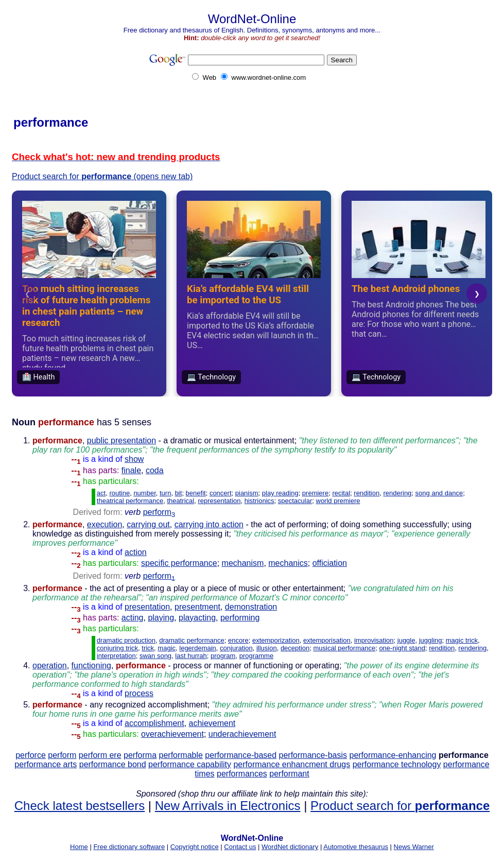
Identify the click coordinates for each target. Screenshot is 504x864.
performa (140, 755)
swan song (155, 656)
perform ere (100, 755)
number (144, 493)
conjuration (236, 648)
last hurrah (191, 656)
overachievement (172, 734)
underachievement (242, 734)
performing (240, 618)
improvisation (374, 640)
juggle (406, 640)
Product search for (400, 806)
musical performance (345, 648)
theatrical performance (130, 501)
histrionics (259, 501)
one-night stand (402, 648)
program (223, 656)
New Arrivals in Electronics (228, 806)
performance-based (241, 755)
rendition (367, 493)
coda (155, 470)
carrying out (148, 524)
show (134, 459)
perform (159, 512)
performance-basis (313, 755)
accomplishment (154, 723)
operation (50, 666)
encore (238, 640)
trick (148, 648)
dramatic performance (192, 640)
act (101, 493)
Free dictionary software (129, 847)
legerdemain (198, 648)
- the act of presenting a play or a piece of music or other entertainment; (243, 598)
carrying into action (209, 524)
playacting (197, 618)
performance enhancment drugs (292, 764)
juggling (431, 640)
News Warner (414, 847)
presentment (197, 607)
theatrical (180, 501)
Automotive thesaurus (356, 847)
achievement (212, 723)
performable (181, 755)
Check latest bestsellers (80, 806)
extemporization (276, 640)
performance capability (190, 764)
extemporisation (327, 640)
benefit (196, 493)
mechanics (288, 563)
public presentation (121, 440)
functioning (91, 666)
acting (133, 618)
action (136, 552)
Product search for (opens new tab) (102, 176)
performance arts (46, 764)
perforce (31, 755)
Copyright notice (195, 847)
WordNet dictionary (290, 847)
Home (79, 847)
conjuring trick (117, 648)
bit (179, 493)
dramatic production (126, 640)
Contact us (240, 847)
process (139, 693)
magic (167, 648)
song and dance (439, 493)
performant (289, 774)
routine (119, 493)
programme (256, 656)
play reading (280, 493)
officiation (330, 563)
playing (161, 618)
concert (221, 493)
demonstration (251, 607)
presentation (147, 607)
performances (242, 774)
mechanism (243, 563)
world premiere (338, 501)
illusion (267, 648)
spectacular (295, 501)
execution (105, 524)
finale (131, 470)
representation (219, 501)
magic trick (462, 640)
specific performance (179, 563)
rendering (397, 493)
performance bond (113, 764)
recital (341, 493)
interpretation (116, 656)
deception (295, 648)
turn (165, 493)
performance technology (397, 764)
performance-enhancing (393, 755)
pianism (247, 493)
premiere (315, 493)
